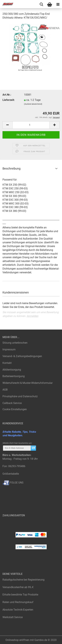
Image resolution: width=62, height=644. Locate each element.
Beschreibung (11, 168)
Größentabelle (11, 474)
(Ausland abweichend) (33, 104)
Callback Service (12, 403)
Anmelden (32, 316)
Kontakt (7, 363)
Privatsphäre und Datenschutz (20, 396)
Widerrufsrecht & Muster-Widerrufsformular (28, 383)
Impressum (9, 349)
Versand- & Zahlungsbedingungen (22, 356)
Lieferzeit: (9, 100)
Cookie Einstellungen (15, 409)
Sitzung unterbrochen (15, 343)
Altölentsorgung (12, 370)
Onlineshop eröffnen (17, 640)
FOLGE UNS (13, 483)
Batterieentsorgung (14, 376)
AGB (5, 390)
